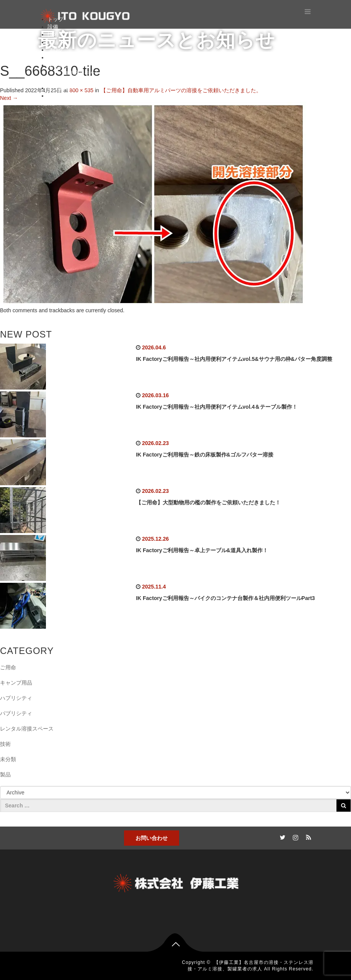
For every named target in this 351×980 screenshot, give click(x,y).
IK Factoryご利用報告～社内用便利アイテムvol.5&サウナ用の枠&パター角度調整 (234, 359)
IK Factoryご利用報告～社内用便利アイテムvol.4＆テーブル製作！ (217, 407)
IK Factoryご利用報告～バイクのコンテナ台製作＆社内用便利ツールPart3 (225, 598)
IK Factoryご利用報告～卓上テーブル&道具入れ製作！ (202, 550)
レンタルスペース (69, 88)
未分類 (8, 759)
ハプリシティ (16, 698)
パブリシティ (16, 713)
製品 (53, 42)
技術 (53, 34)
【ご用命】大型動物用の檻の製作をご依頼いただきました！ (208, 502)
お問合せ (58, 57)
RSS (308, 836)
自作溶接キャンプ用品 (90, 73)
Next (9, 98)
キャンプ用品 (16, 683)
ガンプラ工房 (79, 80)
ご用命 (8, 667)
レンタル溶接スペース (27, 729)
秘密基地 (58, 65)
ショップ (58, 96)
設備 (53, 27)
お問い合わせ (152, 838)
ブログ (56, 50)
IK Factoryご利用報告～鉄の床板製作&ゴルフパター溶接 (205, 455)
